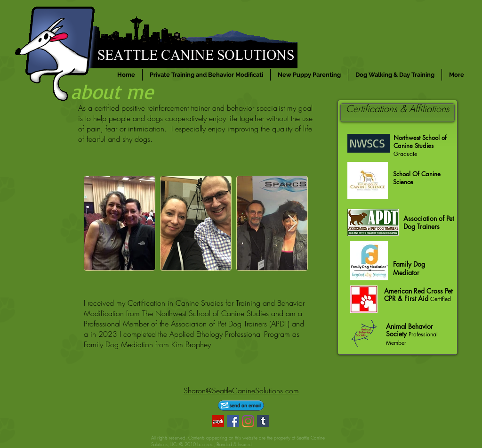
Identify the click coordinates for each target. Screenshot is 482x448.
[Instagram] (248, 421)
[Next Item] (293, 224)
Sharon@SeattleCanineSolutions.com (241, 391)
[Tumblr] (263, 421)
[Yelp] (218, 421)
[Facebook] (233, 421)
